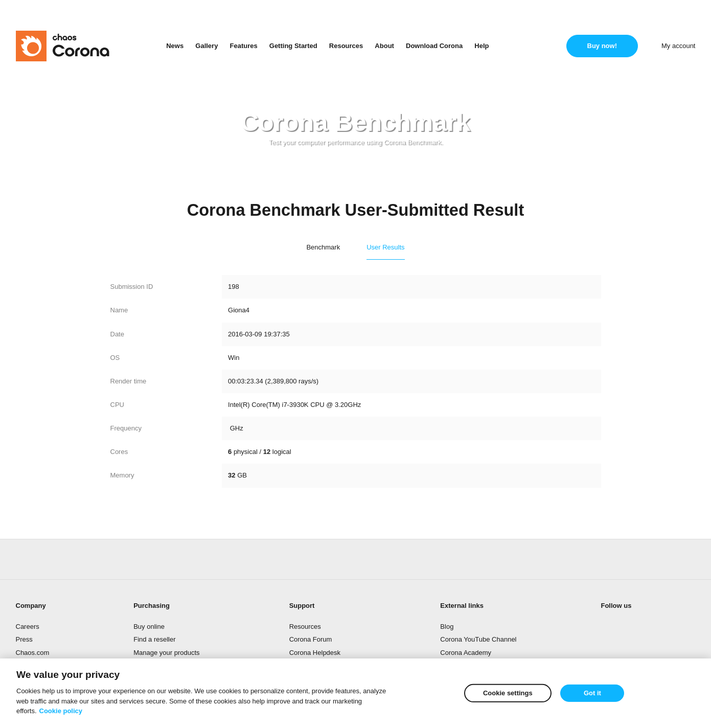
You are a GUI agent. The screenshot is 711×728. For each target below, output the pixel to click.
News (175, 46)
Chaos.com (33, 653)
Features (243, 46)
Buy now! (602, 46)
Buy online (149, 627)
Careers (28, 627)
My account (678, 46)
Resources (346, 46)
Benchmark (323, 247)
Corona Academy (466, 653)
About (384, 46)
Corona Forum (311, 639)
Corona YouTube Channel (478, 639)
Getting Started (293, 46)
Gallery (207, 46)
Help (481, 46)
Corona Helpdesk (315, 653)
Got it (592, 693)
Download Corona (434, 46)
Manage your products (166, 653)
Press (24, 639)
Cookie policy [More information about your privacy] (61, 711)
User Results (385, 247)
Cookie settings (508, 693)
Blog (447, 627)
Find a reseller (154, 639)
